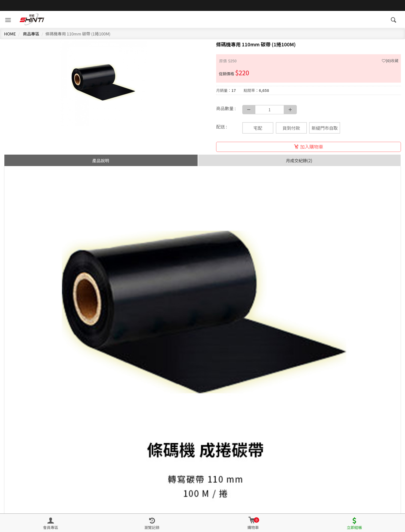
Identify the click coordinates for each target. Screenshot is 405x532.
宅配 (258, 128)
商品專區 (31, 34)
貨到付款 (291, 128)
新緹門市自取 (325, 128)
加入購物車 (309, 147)
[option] (103, 83)
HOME (10, 34)
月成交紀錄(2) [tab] (299, 160)
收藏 (390, 61)
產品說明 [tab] (101, 160)
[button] (253, 523)
